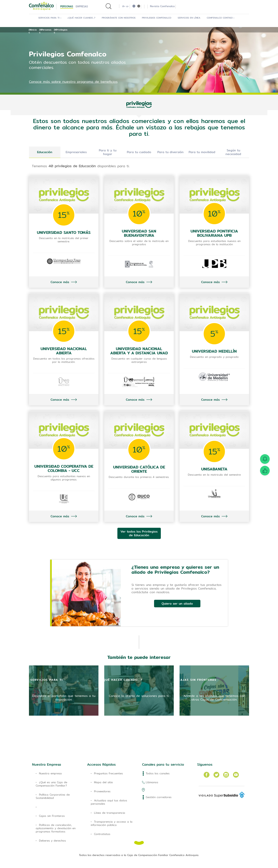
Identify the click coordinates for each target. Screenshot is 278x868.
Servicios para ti (50, 18)
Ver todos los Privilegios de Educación (139, 533)
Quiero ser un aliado (177, 604)
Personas (67, 6)
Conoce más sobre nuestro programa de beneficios (73, 82)
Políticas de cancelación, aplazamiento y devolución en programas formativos (56, 828)
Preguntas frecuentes (108, 773)
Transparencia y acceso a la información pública (112, 823)
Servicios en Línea (189, 18)
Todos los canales (158, 773)
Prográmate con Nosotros (119, 18)
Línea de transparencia (110, 813)
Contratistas (102, 834)
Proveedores (102, 791)
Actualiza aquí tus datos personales (109, 802)
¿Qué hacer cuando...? (81, 18)
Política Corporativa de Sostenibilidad (53, 796)
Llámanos (152, 782)
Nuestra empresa (50, 773)
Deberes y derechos (52, 841)
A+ (124, 6)
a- (128, 6)
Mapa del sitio (103, 782)
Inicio (34, 30)
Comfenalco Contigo (221, 18)
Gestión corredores (159, 797)
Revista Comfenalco (162, 6)
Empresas (82, 6)
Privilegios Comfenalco (157, 18)
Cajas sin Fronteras (52, 816)
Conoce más (60, 282)
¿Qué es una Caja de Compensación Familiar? (51, 784)
